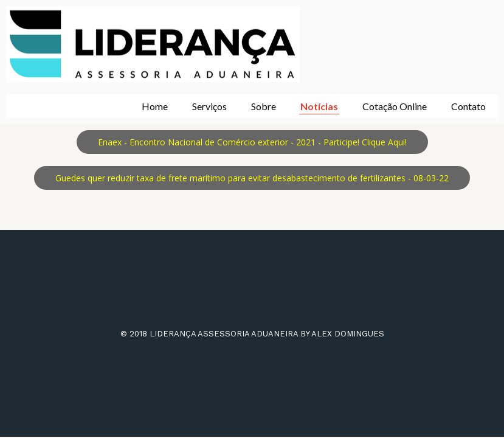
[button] (252, 142)
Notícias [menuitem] (319, 106)
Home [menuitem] (155, 106)
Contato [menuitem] (468, 106)
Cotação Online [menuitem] (395, 106)
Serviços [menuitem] (209, 106)
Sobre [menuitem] (264, 106)
